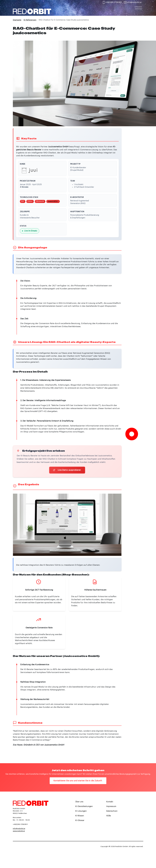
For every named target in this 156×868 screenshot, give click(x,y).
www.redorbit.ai (19, 832)
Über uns (79, 802)
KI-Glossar (80, 821)
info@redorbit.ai (134, 2)
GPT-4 (56, 202)
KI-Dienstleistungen (84, 807)
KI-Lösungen (81, 812)
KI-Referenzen (30, 20)
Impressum (111, 807)
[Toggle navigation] (138, 10)
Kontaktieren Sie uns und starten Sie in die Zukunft (78, 781)
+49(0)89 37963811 (114, 2)
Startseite (17, 20)
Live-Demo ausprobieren (67, 471)
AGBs (109, 816)
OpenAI (50, 202)
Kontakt (110, 802)
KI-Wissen (80, 816)
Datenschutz (112, 812)
